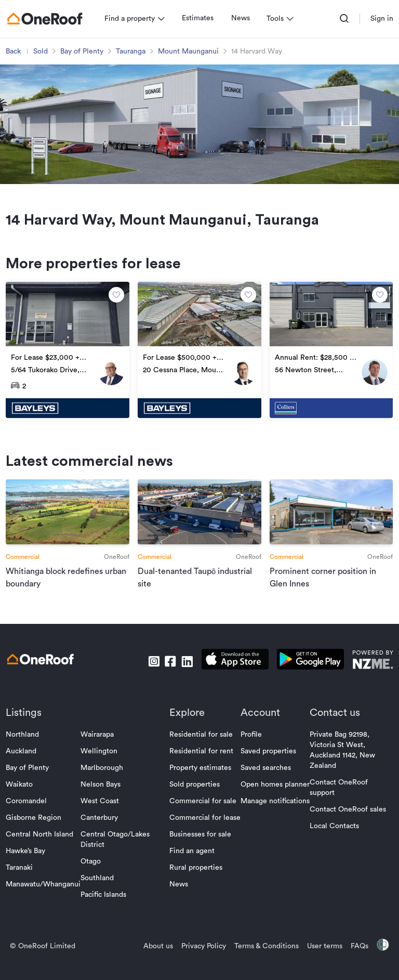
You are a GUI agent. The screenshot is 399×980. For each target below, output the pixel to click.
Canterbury (102, 825)
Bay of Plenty (84, 51)
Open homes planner (275, 792)
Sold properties (195, 792)
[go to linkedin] (184, 669)
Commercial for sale (203, 808)
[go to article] (69, 543)
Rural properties (196, 875)
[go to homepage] (47, 19)
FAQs (357, 953)
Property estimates (200, 775)
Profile (251, 742)
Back (16, 51)
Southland (100, 885)
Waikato (22, 792)
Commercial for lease (205, 825)
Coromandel (29, 808)
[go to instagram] (151, 669)
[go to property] (69, 359)
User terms (322, 953)
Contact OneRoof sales (348, 817)
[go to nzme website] (370, 668)
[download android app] (308, 668)
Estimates (200, 18)
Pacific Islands (106, 902)
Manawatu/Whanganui (46, 892)
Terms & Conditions (264, 953)
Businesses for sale (200, 842)
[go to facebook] (168, 669)
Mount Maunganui (191, 51)
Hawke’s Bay (28, 858)
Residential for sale (201, 742)
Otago (93, 869)
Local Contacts (334, 833)
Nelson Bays (103, 792)
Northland (25, 742)
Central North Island (42, 842)
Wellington (102, 759)
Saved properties (268, 759)
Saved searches (266, 775)
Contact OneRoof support (339, 795)
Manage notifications (275, 808)
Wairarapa (100, 742)
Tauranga (133, 51)
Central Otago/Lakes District (118, 847)
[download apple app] (232, 668)
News (243, 18)
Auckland (24, 759)
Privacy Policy (201, 953)
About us (156, 953)
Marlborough (104, 775)
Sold (43, 51)
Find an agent (192, 858)
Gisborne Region (36, 825)
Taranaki (22, 875)
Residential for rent (201, 759)
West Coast (102, 808)
